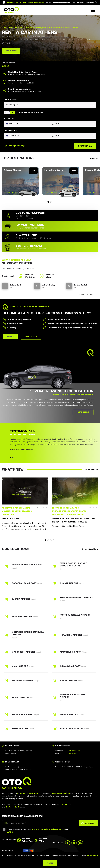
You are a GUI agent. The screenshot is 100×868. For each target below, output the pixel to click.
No (13, 113)
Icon (29, 851)
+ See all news (91, 470)
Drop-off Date (11, 130)
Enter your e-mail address (21, 824)
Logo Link (11, 10)
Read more (12, 193)
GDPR (10, 833)
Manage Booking (16, 145)
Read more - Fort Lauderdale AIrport (74, 617)
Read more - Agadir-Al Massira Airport (26, 567)
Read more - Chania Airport (74, 584)
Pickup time (9, 118)
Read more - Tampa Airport (26, 698)
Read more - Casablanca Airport (26, 584)
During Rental (80, 285)
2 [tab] (51, 202)
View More (93, 158)
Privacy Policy (58, 830)
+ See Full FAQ (85, 295)
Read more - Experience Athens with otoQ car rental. (74, 567)
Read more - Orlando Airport (74, 667)
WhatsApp (30, 278)
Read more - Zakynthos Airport (74, 729)
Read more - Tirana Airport (74, 715)
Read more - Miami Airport (26, 667)
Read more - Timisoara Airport (26, 715)
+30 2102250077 (75, 752)
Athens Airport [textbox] (12, 105)
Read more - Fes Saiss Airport (26, 617)
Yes (7, 113)
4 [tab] (53, 541)
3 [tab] (51, 541)
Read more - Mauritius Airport (74, 653)
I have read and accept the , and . (36, 831)
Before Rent (15, 285)
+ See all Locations (89, 550)
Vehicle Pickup (49, 285)
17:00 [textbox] (57, 124)
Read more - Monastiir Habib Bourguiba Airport (26, 636)
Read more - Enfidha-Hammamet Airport (74, 600)
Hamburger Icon (94, 11)
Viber (48, 278)
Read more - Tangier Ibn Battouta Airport (74, 698)
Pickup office (11, 100)
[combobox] (50, 105)
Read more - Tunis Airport (26, 729)
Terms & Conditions (41, 830)
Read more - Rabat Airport (74, 681)
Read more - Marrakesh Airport (26, 653)
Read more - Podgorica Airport (26, 681)
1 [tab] (48, 202)
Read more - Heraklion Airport (74, 636)
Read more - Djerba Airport (26, 600)
